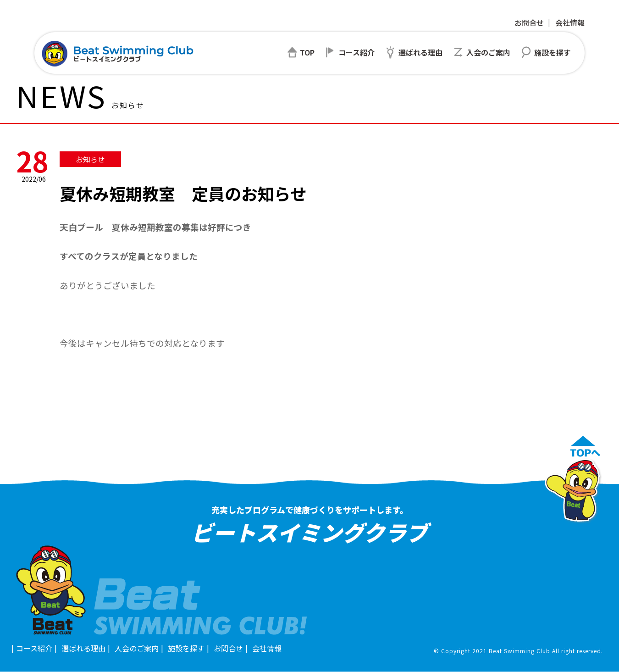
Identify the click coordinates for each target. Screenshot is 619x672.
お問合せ (529, 22)
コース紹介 (34, 648)
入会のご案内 (137, 648)
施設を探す (186, 648)
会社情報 (570, 22)
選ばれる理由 (83, 648)
